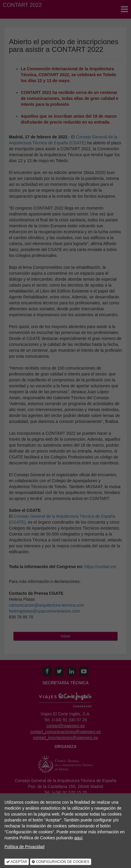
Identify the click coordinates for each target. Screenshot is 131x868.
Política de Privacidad (25, 847)
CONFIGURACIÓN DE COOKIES (60, 862)
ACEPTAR (17, 862)
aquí (78, 838)
